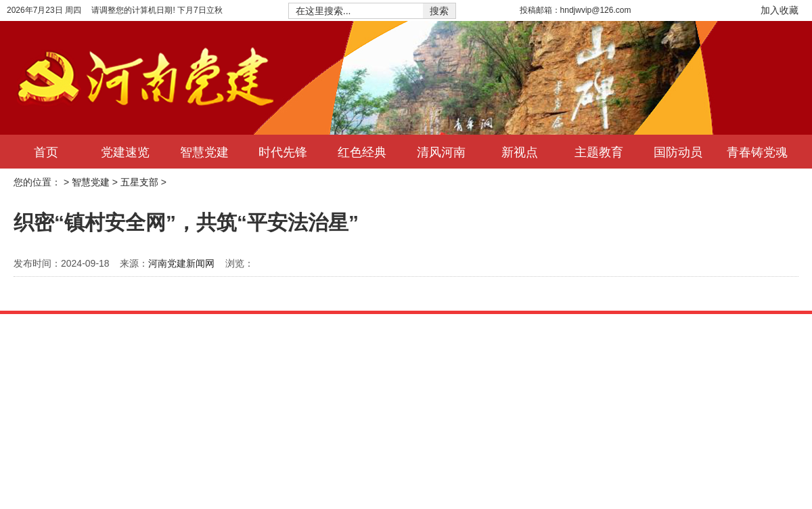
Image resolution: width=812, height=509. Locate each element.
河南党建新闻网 (181, 263)
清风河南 (441, 152)
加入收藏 (780, 10)
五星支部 (139, 182)
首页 (46, 152)
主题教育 (599, 152)
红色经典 (362, 152)
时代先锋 (283, 152)
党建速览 (125, 152)
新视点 (520, 152)
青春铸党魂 (757, 152)
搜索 (439, 11)
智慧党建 (204, 152)
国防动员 (678, 152)
